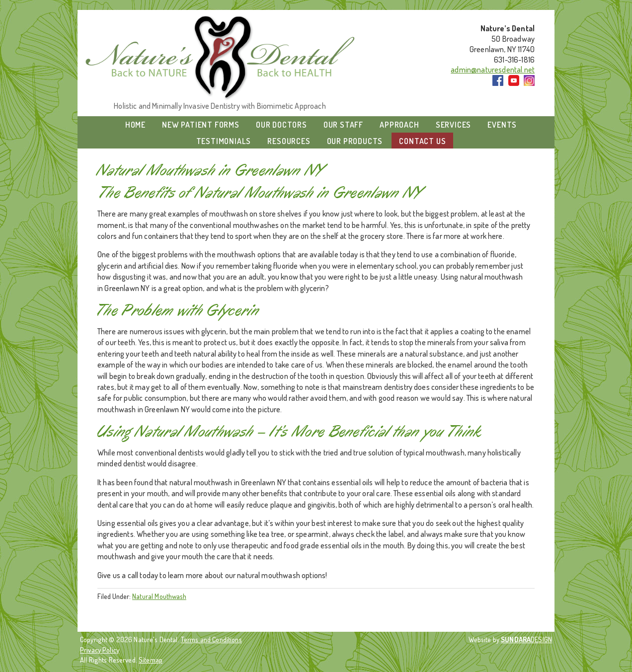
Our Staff (343, 125)
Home (135, 125)
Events (502, 125)
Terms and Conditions (211, 639)
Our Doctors (281, 125)
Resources (289, 141)
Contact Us (422, 141)
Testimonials (224, 141)
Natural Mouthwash (159, 596)
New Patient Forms (201, 125)
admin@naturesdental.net (493, 70)
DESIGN (526, 639)
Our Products (355, 141)
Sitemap (151, 660)
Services (453, 125)
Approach (399, 125)
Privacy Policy (100, 650)
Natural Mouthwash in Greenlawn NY (211, 171)
